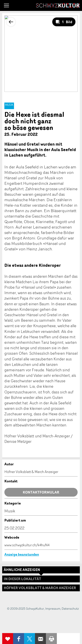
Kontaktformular (41, 492)
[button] (6, 5)
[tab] (41, 588)
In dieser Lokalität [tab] (22, 579)
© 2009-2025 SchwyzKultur (25, 608)
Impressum (53, 608)
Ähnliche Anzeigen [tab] (22, 570)
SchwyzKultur (58, 5)
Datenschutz (70, 608)
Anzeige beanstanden (22, 554)
